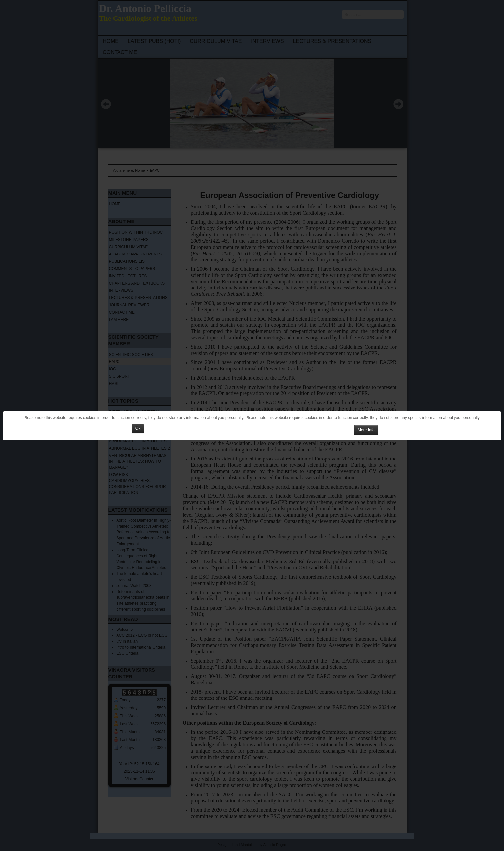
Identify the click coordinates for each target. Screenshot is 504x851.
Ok (138, 428)
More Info (366, 430)
